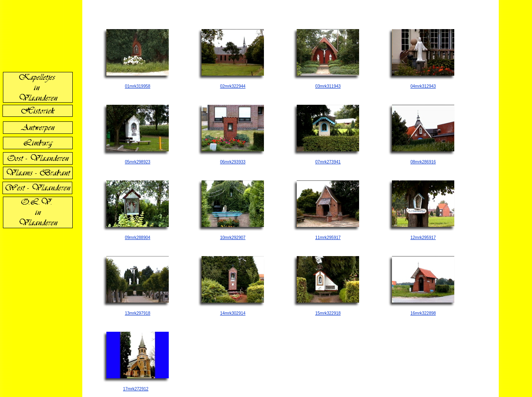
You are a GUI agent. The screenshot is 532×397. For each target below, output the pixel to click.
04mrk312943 (423, 86)
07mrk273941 (328, 162)
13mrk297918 (137, 313)
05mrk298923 (137, 162)
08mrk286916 (423, 162)
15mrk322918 (328, 313)
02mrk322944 (233, 86)
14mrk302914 (233, 313)
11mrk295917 (328, 238)
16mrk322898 (423, 313)
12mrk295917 (423, 238)
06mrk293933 (233, 162)
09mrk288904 (137, 238)
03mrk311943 (328, 86)
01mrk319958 (137, 86)
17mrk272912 (136, 389)
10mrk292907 (233, 238)
